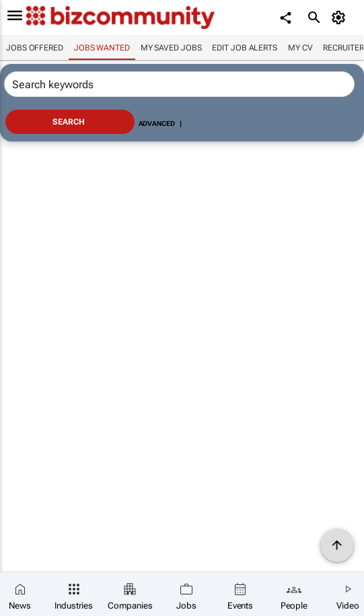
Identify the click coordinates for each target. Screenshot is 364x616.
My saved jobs (171, 48)
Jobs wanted (102, 48)
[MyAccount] (341, 18)
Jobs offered (35, 48)
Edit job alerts (245, 48)
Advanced (157, 124)
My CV (300, 48)
